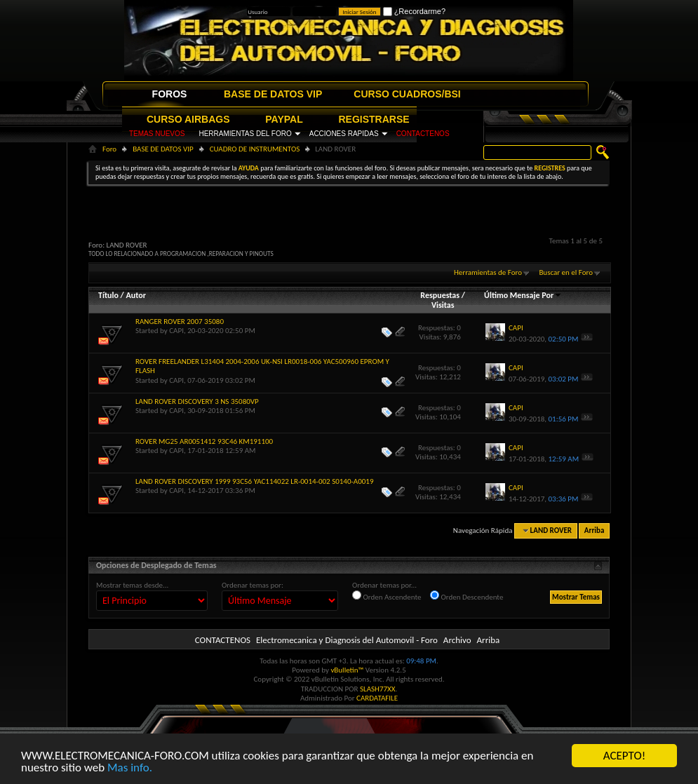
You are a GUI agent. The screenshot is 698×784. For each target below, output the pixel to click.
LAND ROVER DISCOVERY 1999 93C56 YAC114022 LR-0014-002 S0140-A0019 (255, 481)
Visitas (443, 305)
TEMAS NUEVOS (157, 134)
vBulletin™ (347, 670)
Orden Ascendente (387, 596)
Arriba (595, 530)
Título (108, 295)
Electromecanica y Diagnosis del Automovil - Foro (347, 640)
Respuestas (440, 295)
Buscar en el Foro (566, 272)
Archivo (457, 640)
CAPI (176, 331)
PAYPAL (284, 119)
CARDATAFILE (377, 698)
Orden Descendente (467, 596)
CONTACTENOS (423, 134)
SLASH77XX (378, 689)
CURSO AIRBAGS (188, 119)
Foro (109, 149)
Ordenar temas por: (253, 585)
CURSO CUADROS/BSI (407, 94)
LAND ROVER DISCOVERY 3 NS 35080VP (197, 401)
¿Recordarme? (414, 11)
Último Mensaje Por (523, 295)
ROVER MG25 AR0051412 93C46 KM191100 (204, 441)
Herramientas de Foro (488, 272)
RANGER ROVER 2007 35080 (180, 322)
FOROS (170, 94)
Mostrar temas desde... (132, 585)
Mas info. (130, 768)
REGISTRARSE (374, 119)
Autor (135, 295)
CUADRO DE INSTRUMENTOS (255, 149)
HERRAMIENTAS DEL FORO (245, 134)
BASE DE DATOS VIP (273, 94)
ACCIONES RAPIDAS (344, 134)
